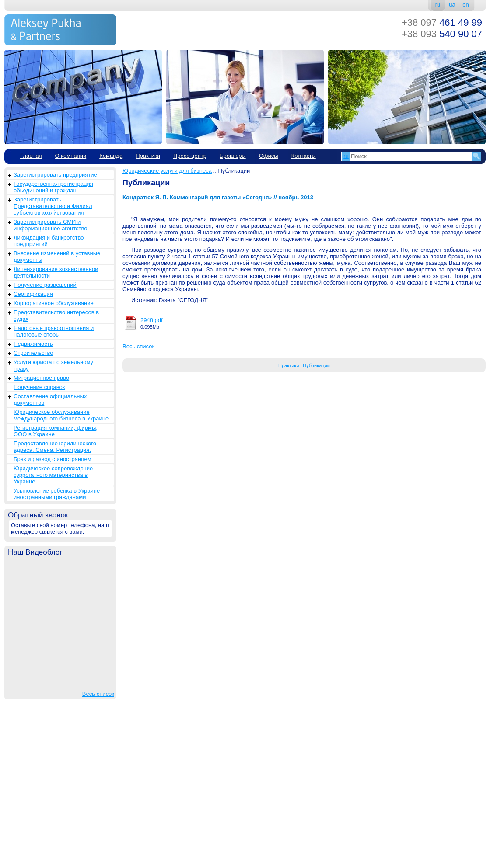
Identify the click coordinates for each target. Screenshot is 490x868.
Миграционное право (41, 378)
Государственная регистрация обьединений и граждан (53, 187)
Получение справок (39, 387)
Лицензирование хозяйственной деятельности (56, 272)
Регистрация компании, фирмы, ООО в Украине (56, 431)
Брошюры (233, 156)
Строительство (33, 353)
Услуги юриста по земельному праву (53, 365)
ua (452, 5)
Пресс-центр (190, 156)
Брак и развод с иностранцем (52, 459)
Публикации (316, 365)
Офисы (269, 156)
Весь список (98, 694)
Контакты (304, 156)
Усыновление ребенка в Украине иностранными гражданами (57, 494)
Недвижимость (33, 344)
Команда (111, 156)
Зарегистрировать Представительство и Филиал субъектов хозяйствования (53, 206)
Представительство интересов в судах (56, 316)
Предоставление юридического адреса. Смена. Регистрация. (55, 447)
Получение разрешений (45, 285)
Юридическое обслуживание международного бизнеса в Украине (61, 415)
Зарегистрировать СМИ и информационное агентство (50, 225)
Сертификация (33, 294)
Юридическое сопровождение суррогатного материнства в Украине (53, 475)
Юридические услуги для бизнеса (167, 171)
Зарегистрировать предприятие (55, 175)
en (465, 5)
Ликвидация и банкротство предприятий (49, 241)
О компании (70, 156)
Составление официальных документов (50, 399)
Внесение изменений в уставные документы (57, 257)
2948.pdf (152, 320)
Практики (148, 156)
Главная (31, 156)
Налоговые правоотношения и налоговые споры (54, 331)
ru (438, 5)
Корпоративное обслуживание (54, 303)
